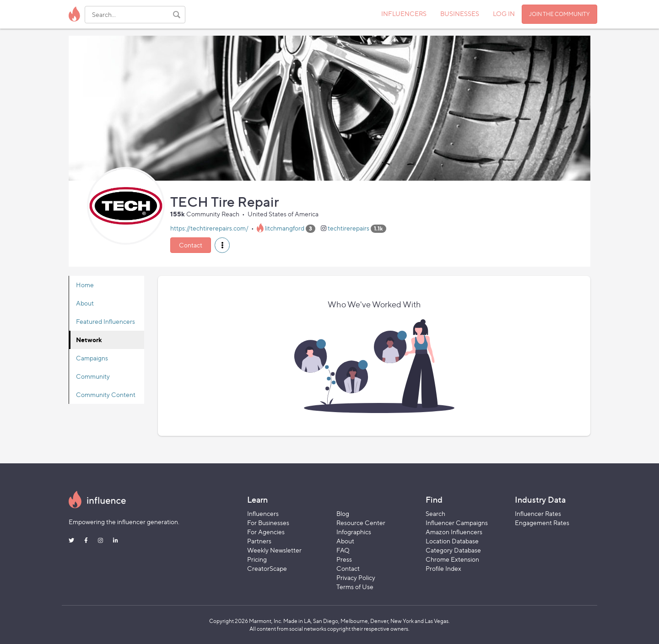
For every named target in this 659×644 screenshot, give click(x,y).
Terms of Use (355, 587)
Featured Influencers (105, 321)
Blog (343, 513)
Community (93, 376)
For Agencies (266, 532)
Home (85, 285)
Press (344, 559)
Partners (259, 541)
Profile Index (443, 568)
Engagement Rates (542, 523)
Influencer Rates (538, 513)
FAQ (343, 550)
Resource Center (361, 523)
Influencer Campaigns (457, 523)
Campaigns (92, 358)
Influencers (263, 513)
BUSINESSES (460, 13)
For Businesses (268, 523)
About (85, 303)
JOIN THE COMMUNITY (559, 14)
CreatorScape (267, 568)
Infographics (354, 532)
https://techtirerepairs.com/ (209, 228)
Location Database (452, 541)
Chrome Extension (452, 559)
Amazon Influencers (454, 532)
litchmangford (285, 228)
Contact (191, 245)
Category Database (453, 550)
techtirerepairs (348, 228)
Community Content (106, 394)
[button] (222, 245)
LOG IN (504, 13)
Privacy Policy (356, 577)
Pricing (257, 559)
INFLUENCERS (404, 13)
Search (435, 513)
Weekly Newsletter (274, 550)
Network (89, 340)
